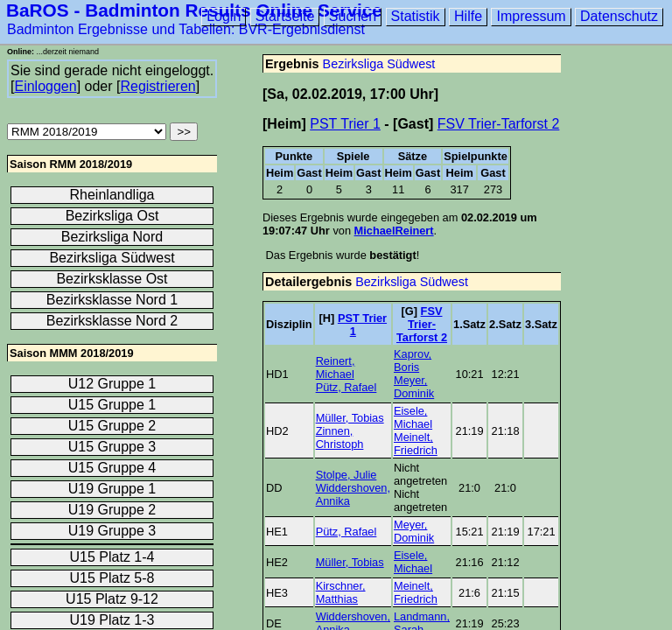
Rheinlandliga (112, 195)
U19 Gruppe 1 (112, 489)
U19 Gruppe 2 (112, 510)
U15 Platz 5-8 (112, 578)
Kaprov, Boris (413, 360)
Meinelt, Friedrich (416, 444)
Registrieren (157, 86)
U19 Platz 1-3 (112, 620)
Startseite (285, 16)
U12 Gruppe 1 (112, 384)
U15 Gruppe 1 (112, 405)
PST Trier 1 (345, 124)
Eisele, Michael (413, 417)
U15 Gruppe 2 (112, 426)
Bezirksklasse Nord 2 (112, 321)
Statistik (416, 16)
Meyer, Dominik (414, 387)
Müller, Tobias (350, 418)
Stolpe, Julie (346, 475)
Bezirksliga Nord (112, 237)
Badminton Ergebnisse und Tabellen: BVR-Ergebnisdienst (186, 29)
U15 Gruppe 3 (112, 447)
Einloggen (45, 86)
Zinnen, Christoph (340, 437)
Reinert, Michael (336, 367)
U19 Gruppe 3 (112, 531)
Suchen (353, 16)
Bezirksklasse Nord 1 (112, 300)
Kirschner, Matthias (341, 592)
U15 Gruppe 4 (112, 468)
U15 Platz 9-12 (112, 599)
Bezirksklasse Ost (112, 279)
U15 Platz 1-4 (112, 557)
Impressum (531, 16)
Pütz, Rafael (346, 387)
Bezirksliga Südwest (379, 64)
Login (224, 16)
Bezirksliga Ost (112, 216)
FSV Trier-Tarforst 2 (499, 124)
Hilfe (468, 16)
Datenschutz (619, 16)
